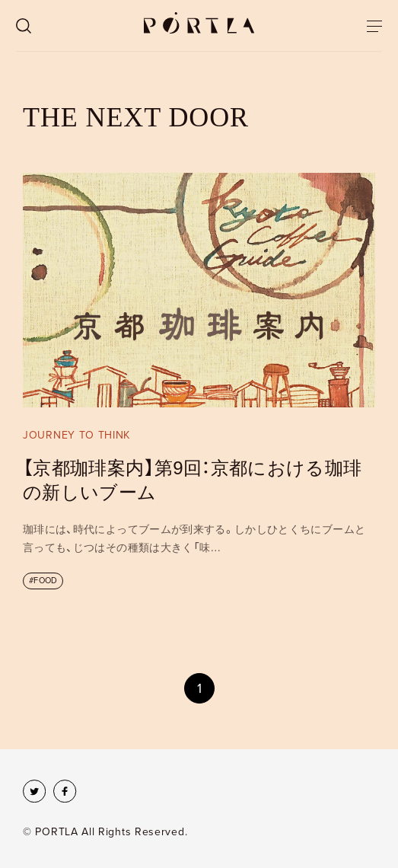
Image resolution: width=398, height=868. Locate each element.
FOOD (45, 581)
